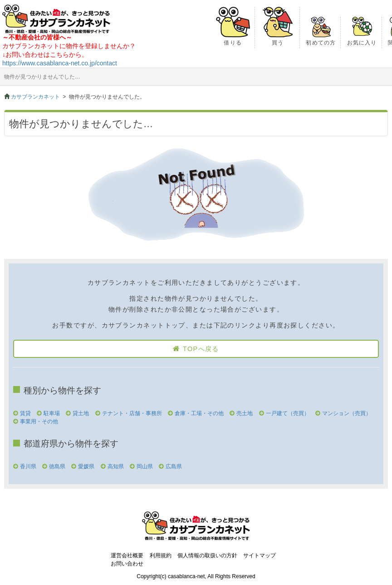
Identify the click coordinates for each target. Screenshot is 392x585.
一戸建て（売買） (288, 413)
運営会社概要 (127, 555)
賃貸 (25, 413)
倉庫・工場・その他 (199, 413)
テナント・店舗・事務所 (132, 413)
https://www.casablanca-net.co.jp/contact (60, 63)
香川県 (28, 466)
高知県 (116, 466)
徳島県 (57, 466)
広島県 (174, 466)
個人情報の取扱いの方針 (207, 555)
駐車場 (52, 413)
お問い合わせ (127, 564)
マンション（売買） (347, 413)
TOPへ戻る (201, 349)
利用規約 (161, 555)
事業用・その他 (39, 421)
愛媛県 (86, 466)
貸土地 (81, 413)
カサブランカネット (35, 97)
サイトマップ (260, 555)
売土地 (245, 413)
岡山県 (145, 466)
